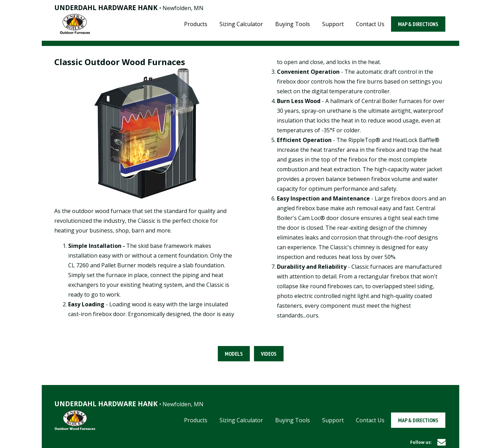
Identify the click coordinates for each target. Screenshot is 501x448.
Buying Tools (293, 24)
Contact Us (370, 24)
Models (234, 354)
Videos (269, 354)
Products (196, 24)
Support (333, 24)
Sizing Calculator (241, 24)
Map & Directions (418, 24)
